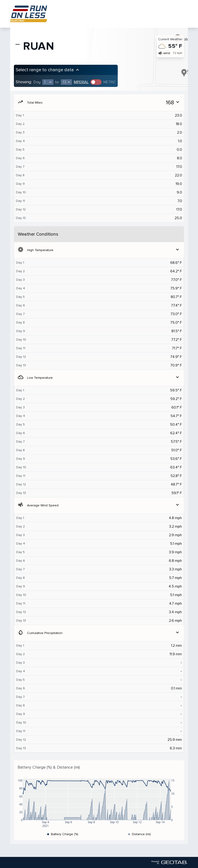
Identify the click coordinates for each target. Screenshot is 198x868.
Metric (110, 82)
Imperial (81, 82)
